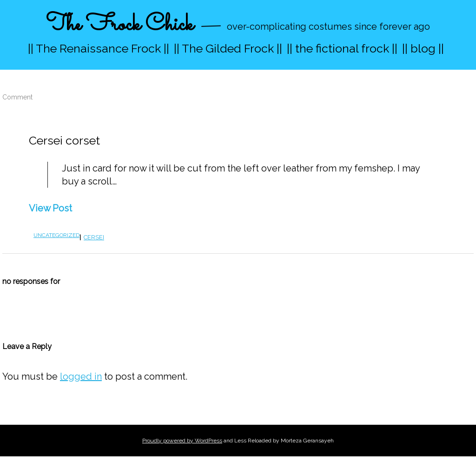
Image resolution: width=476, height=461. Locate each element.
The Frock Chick (120, 25)
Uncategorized (56, 235)
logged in (81, 376)
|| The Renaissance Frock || (99, 48)
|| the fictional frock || (342, 48)
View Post (50, 208)
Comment (17, 97)
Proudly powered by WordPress (182, 441)
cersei (94, 237)
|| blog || (423, 48)
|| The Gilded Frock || (228, 48)
